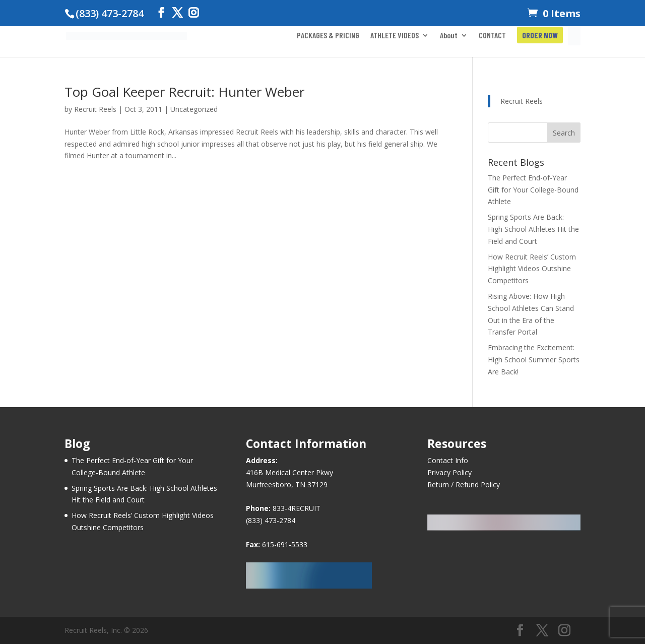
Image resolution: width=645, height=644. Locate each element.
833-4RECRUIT (297, 508)
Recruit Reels (95, 109)
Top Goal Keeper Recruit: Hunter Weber (184, 92)
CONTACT (492, 36)
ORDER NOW (540, 36)
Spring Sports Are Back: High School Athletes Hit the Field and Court (533, 229)
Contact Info (448, 460)
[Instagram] (193, 13)
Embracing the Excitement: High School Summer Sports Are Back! (534, 360)
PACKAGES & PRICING (328, 36)
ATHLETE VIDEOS (395, 36)
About (449, 36)
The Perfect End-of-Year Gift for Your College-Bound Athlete (533, 190)
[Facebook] (161, 13)
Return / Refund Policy (464, 485)
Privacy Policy (449, 472)
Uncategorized (194, 109)
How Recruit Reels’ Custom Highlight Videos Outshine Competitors (532, 269)
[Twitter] (177, 13)
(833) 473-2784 (271, 520)
